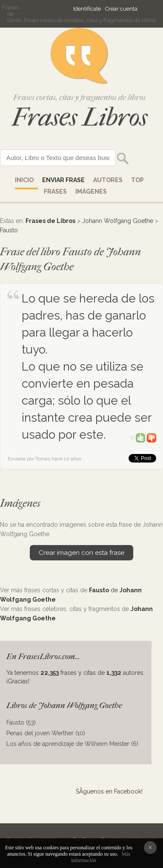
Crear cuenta (121, 9)
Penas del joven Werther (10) (46, 733)
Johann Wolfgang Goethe (118, 221)
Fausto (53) (21, 722)
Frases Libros (80, 117)
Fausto (9, 230)
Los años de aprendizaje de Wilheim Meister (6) (72, 744)
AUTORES (108, 180)
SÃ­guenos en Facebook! (109, 791)
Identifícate (87, 9)
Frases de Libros (50, 221)
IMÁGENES (91, 191)
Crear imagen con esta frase (81, 553)
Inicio (24, 180)
